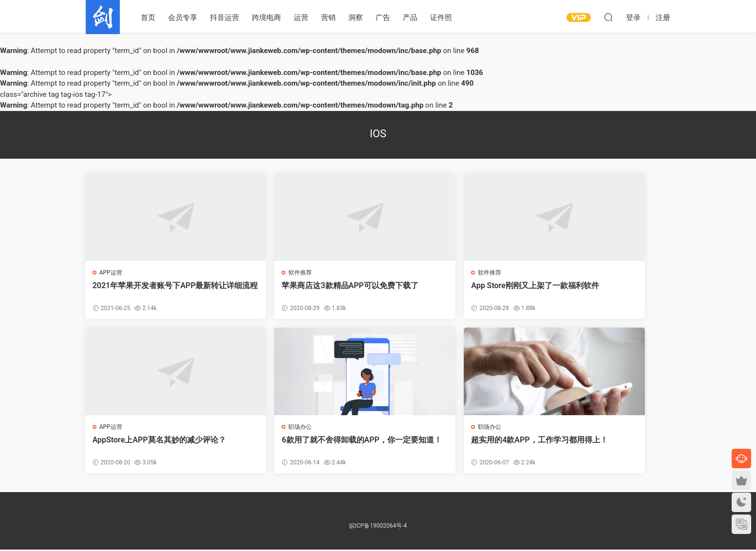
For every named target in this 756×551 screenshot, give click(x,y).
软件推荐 (260, 273)
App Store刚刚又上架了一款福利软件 (450, 290)
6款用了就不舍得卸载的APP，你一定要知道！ (153, 446)
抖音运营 (225, 18)
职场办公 (112, 428)
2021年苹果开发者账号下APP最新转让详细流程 (152, 290)
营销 (328, 18)
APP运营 (111, 273)
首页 (148, 18)
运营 (301, 18)
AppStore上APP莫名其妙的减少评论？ (598, 290)
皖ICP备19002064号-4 (378, 527)
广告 (383, 18)
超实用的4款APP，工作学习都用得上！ (302, 446)
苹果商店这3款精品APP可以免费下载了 (302, 290)
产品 (410, 18)
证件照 (441, 18)
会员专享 (183, 18)
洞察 (356, 18)
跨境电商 (266, 18)
